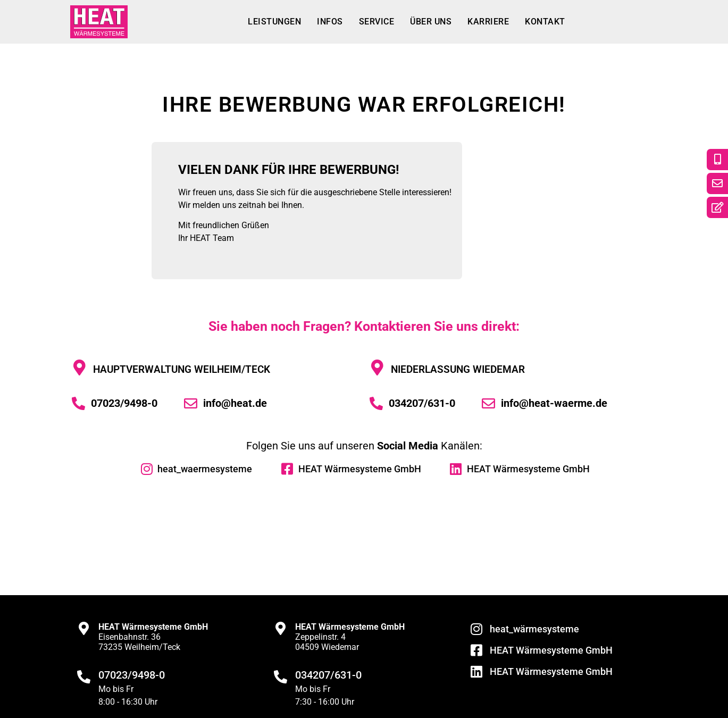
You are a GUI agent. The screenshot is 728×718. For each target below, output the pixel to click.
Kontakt (545, 22)
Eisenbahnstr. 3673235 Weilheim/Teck (153, 637)
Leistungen (274, 22)
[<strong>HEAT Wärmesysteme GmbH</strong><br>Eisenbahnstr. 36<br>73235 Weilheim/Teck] (84, 628)
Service (377, 22)
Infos (330, 22)
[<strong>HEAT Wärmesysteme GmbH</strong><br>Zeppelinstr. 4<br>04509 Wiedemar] (281, 628)
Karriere (488, 22)
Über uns (431, 22)
